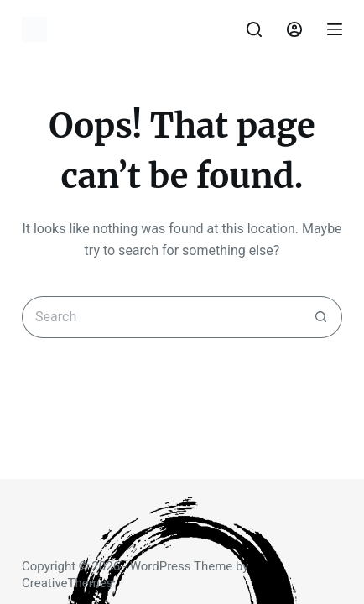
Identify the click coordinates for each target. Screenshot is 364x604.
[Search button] (321, 317)
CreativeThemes (68, 583)
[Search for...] (161, 317)
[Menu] (335, 29)
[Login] (294, 29)
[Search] (254, 29)
